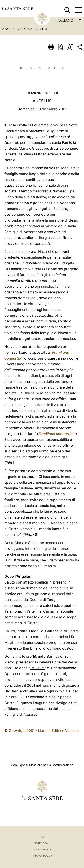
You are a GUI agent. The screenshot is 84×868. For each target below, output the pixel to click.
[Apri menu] (78, 10)
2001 (48, 29)
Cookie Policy (42, 849)
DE (21, 68)
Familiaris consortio (55, 434)
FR (48, 68)
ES (39, 68)
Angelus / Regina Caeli (23, 29)
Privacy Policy (42, 856)
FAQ (42, 837)
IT (56, 68)
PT (64, 68)
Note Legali (42, 843)
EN (30, 68)
